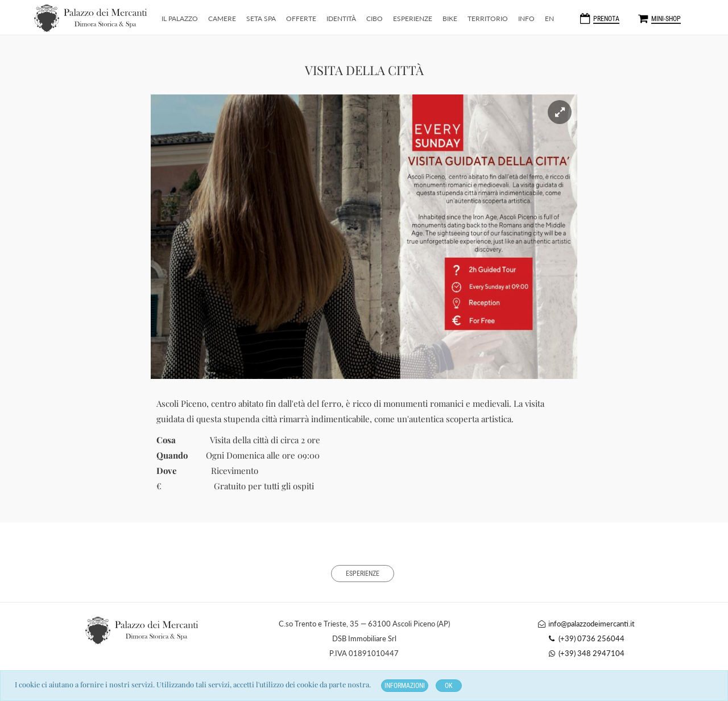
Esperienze (413, 18)
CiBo (375, 18)
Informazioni (405, 686)
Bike (450, 18)
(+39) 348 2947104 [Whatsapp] (586, 653)
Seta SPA (261, 18)
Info (526, 18)
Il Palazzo (180, 18)
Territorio (488, 18)
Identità (341, 18)
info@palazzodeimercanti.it (586, 624)
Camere (222, 18)
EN (549, 18)
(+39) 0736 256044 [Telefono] (586, 638)
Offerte (301, 18)
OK (449, 686)
